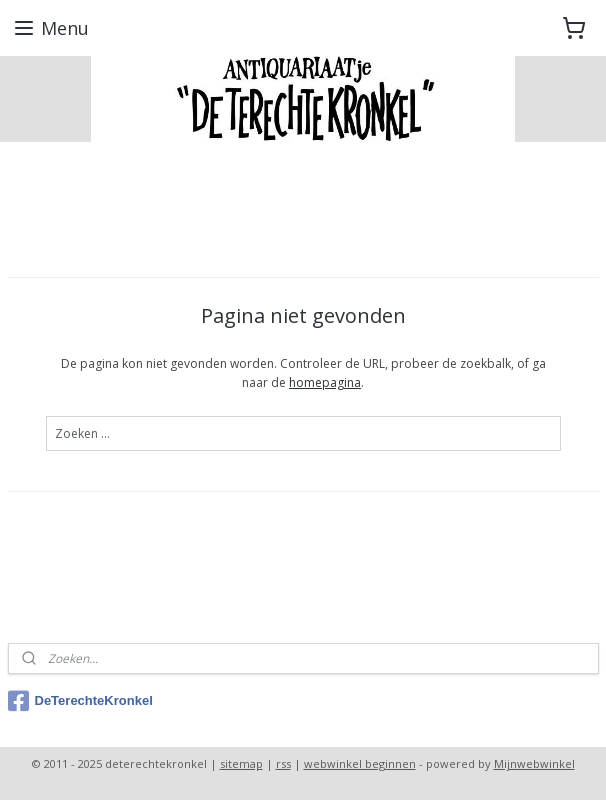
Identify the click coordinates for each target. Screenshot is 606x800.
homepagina (325, 383)
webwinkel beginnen (360, 763)
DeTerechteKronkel (80, 701)
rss (283, 763)
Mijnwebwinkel (534, 763)
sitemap (241, 763)
